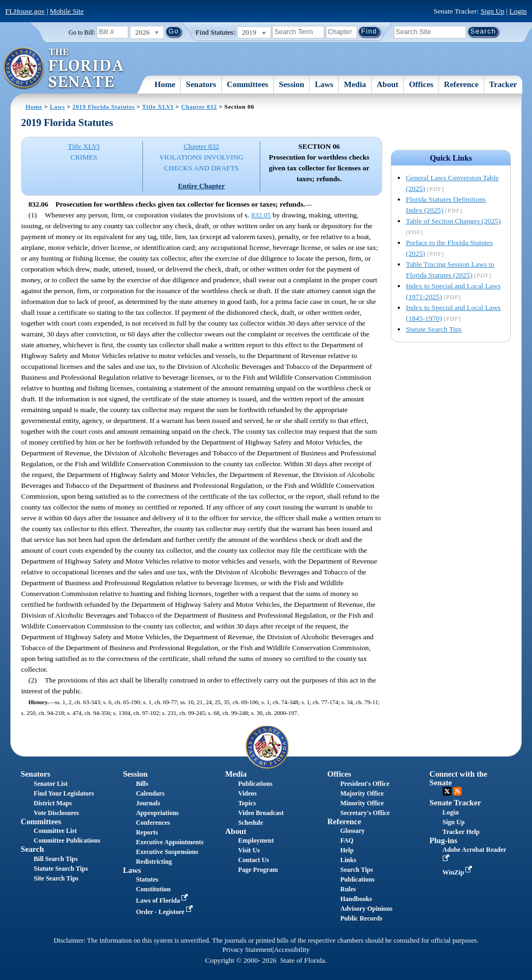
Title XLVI (158, 107)
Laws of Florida (163, 900)
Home (165, 84)
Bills (142, 784)
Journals (148, 803)
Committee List (55, 831)
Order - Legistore (165, 912)
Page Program (258, 870)
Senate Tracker (455, 803)
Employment (256, 840)
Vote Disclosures (56, 813)
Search (32, 849)
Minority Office (362, 803)
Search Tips (357, 870)
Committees (248, 84)
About (387, 84)
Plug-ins (444, 840)
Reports (147, 832)
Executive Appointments (170, 842)
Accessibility (292, 950)
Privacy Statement (247, 950)
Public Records (362, 918)
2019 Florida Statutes (104, 107)
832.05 (261, 215)
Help (347, 850)
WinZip (459, 872)
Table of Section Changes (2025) (453, 221)
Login (518, 11)
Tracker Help (461, 832)
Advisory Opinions (366, 909)
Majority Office (362, 793)
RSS (457, 791)
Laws (324, 84)
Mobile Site (67, 11)
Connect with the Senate (459, 778)
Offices (421, 84)
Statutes (147, 879)
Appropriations (157, 813)
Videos (247, 793)
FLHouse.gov (25, 11)
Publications (255, 784)
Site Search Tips (56, 878)
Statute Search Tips (434, 329)
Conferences (153, 823)
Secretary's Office (365, 813)
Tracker (503, 84)
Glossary (353, 831)
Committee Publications (67, 840)
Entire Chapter (202, 186)
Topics (247, 803)
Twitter (447, 791)
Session (291, 84)
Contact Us (254, 860)
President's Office (365, 784)
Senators (201, 84)
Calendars (150, 793)
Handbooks (356, 899)
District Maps (52, 803)
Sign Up (492, 11)
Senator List (51, 784)
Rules (348, 889)
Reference (461, 84)
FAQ (347, 840)
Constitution (153, 889)
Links (348, 860)
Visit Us (249, 850)
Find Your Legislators (64, 793)
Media (355, 84)
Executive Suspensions (167, 852)
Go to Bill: (82, 32)
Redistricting (154, 862)
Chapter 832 (199, 107)
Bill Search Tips (55, 859)
